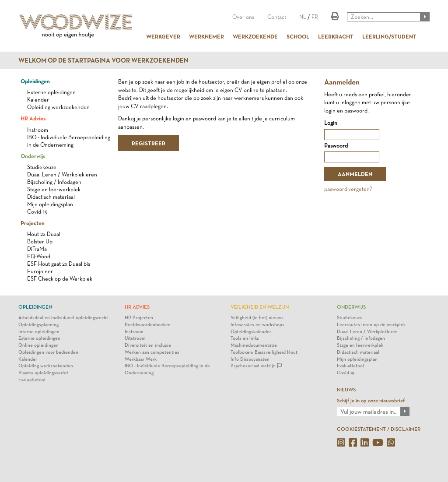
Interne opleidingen (39, 332)
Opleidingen (35, 81)
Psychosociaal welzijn (256, 366)
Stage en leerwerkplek (54, 189)
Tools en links (245, 338)
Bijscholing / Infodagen (54, 182)
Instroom (38, 130)
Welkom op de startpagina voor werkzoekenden (103, 60)
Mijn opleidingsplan (50, 204)
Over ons (243, 17)
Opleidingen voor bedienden (48, 352)
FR (315, 17)
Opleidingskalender (251, 332)
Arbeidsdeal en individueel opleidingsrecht (63, 318)
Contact (277, 17)
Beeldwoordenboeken (148, 325)
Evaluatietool (32, 380)
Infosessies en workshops (257, 325)
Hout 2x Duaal (44, 234)
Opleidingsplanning (38, 325)
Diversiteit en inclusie (148, 345)
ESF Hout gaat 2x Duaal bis (59, 264)
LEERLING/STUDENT (389, 36)
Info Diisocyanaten (250, 359)
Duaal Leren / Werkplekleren (62, 174)
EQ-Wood (39, 256)
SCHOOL (298, 36)
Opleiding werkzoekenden (58, 107)
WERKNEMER (206, 36)
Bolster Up (40, 241)
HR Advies (33, 118)
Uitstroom (135, 338)
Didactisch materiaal (51, 197)
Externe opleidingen (51, 92)
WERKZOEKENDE (255, 36)
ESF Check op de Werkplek (60, 279)
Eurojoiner (40, 271)
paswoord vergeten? (348, 189)
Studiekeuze (42, 167)
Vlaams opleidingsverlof (43, 373)
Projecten (33, 223)
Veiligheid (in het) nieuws (257, 318)
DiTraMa (37, 249)
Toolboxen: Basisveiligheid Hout (264, 352)
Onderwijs (33, 156)
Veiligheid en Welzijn (260, 307)
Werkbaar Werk (141, 359)
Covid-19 (37, 212)
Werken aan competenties (152, 352)
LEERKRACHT (336, 36)
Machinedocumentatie (254, 345)
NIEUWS (346, 390)
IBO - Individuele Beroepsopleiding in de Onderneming (167, 369)
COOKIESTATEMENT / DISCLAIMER (379, 429)
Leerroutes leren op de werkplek (371, 325)
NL (303, 17)
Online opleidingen (38, 345)
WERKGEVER (163, 36)
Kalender (38, 100)
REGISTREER (149, 143)
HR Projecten (139, 318)
